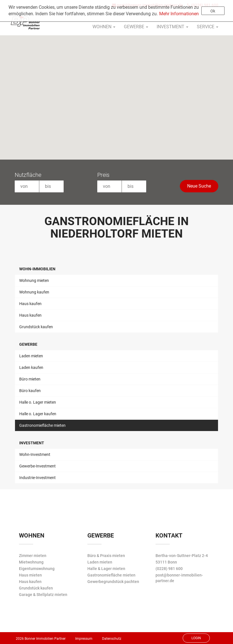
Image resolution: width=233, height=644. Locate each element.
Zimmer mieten (33, 556)
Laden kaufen (31, 367)
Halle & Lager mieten (106, 569)
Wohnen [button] (104, 27)
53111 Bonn (166, 562)
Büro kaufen (30, 391)
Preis (103, 175)
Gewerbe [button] (136, 27)
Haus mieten (30, 575)
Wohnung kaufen (34, 292)
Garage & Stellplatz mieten (43, 595)
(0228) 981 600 (169, 569)
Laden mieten (31, 356)
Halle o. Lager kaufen (38, 414)
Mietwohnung (31, 562)
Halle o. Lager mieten (38, 402)
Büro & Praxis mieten (106, 556)
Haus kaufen (30, 304)
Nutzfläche (28, 175)
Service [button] (208, 27)
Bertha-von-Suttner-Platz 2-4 (182, 556)
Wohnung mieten (34, 280)
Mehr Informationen (179, 14)
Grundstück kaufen (36, 327)
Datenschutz (112, 639)
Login (196, 638)
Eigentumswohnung (37, 569)
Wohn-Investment (35, 454)
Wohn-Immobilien (37, 269)
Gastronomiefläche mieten (42, 425)
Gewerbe (28, 344)
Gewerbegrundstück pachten (113, 582)
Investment (32, 443)
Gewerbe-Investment (37, 466)
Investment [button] (172, 27)
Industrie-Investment (37, 478)
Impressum (84, 639)
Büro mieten (30, 379)
